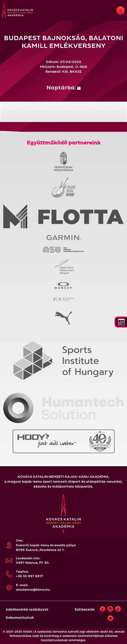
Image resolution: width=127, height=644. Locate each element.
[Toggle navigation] (120, 10)
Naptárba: (63, 88)
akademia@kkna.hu (33, 590)
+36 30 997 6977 (30, 576)
